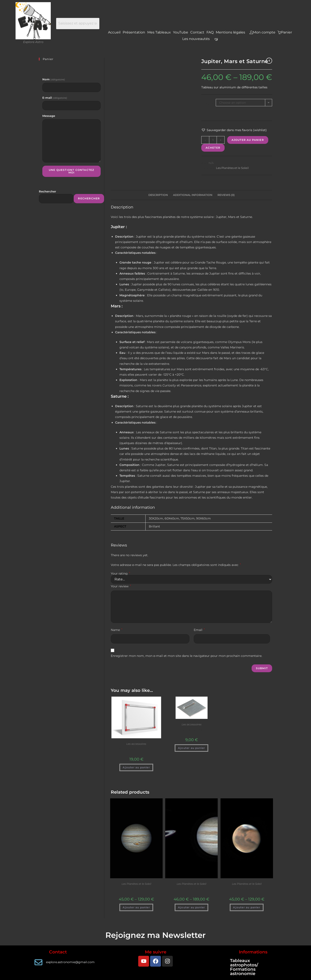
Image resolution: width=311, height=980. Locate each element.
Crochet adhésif (192, 730)
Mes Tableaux (159, 32)
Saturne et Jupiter (192, 889)
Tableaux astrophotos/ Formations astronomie (244, 967)
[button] (234, 130)
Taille (209, 104)
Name (117, 630)
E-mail (55, 98)
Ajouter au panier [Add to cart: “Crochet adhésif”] (191, 748)
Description (158, 195)
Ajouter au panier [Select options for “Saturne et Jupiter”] (191, 907)
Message (49, 116)
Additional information (193, 195)
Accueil (114, 32)
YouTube (181, 32)
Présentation (134, 32)
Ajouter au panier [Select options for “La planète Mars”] (247, 907)
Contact (197, 32)
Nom (54, 79)
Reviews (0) (226, 195)
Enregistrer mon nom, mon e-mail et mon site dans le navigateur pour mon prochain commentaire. (186, 656)
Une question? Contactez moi (72, 171)
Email (199, 630)
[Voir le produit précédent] (269, 61)
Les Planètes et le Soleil (232, 168)
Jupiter (136, 889)
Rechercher (48, 191)
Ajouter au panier (248, 140)
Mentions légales (230, 32)
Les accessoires (136, 744)
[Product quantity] (213, 140)
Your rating (120, 573)
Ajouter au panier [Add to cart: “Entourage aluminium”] (136, 767)
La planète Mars (247, 889)
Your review (121, 586)
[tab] (158, 195)
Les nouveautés (196, 39)
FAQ (210, 32)
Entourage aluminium (136, 749)
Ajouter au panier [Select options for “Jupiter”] (136, 907)
